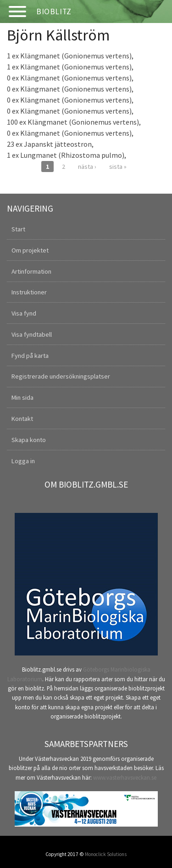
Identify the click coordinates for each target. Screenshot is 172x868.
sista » (118, 167)
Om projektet (30, 250)
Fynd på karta (30, 356)
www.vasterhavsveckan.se (125, 777)
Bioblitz (54, 11)
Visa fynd (24, 313)
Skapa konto (29, 440)
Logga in (23, 461)
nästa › (87, 167)
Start (18, 229)
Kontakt (22, 419)
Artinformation (31, 271)
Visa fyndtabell (32, 334)
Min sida (22, 397)
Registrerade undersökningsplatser (61, 376)
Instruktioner (29, 292)
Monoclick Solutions (106, 854)
